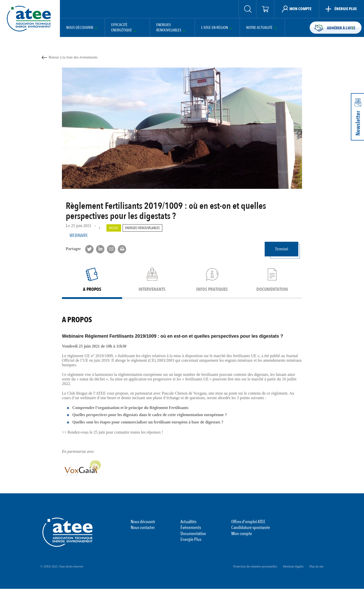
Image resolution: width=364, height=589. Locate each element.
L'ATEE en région (215, 28)
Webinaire (79, 236)
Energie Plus (191, 540)
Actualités (188, 522)
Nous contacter (143, 528)
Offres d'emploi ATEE (248, 522)
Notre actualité (259, 28)
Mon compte (242, 534)
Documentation (193, 534)
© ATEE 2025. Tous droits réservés (62, 566)
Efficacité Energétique (122, 28)
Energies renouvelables (142, 228)
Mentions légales (293, 566)
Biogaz (114, 228)
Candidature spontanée (251, 528)
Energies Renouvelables (169, 28)
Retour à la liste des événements (73, 57)
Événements (191, 528)
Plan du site (316, 566)
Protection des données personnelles (255, 566)
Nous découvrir (80, 28)
